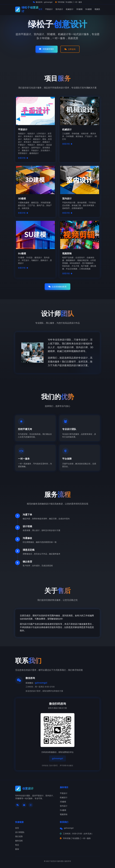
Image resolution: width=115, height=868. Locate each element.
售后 (17, 845)
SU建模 (89, 9)
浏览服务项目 (47, 49)
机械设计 (70, 9)
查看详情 (23, 158)
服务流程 (19, 841)
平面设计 (49, 9)
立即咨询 (70, 49)
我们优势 (19, 836)
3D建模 (79, 9)
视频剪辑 (98, 9)
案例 (17, 849)
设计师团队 (20, 832)
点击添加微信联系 (57, 287)
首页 (40, 9)
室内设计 (59, 9)
